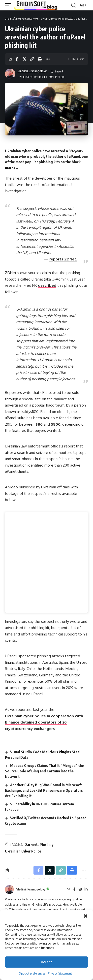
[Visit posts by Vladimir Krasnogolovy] (10, 74)
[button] (86, 916)
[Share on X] (25, 59)
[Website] (68, 890)
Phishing (47, 844)
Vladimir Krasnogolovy (32, 71)
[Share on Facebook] (17, 59)
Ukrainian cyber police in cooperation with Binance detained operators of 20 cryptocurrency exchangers (44, 722)
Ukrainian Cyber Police (23, 851)
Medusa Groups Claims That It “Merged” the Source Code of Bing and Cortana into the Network (44, 771)
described (47, 285)
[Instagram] (80, 890)
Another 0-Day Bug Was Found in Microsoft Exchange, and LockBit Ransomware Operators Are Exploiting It (44, 790)
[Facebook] (74, 890)
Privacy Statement (60, 973)
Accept (46, 962)
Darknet (31, 844)
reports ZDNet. (63, 259)
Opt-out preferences (32, 973)
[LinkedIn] (86, 890)
